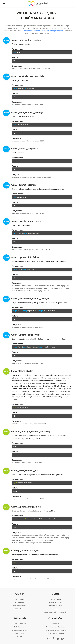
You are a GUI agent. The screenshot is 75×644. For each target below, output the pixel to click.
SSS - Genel (19, 609)
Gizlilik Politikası (20, 624)
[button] (4, 3)
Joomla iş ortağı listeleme (56, 627)
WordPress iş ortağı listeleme (56, 630)
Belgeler (56, 609)
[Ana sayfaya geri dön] (37, 3)
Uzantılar (56, 624)
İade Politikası (20, 627)
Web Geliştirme (56, 599)
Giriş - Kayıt (20, 633)
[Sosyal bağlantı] (49, 638)
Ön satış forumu (56, 606)
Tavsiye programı (20, 606)
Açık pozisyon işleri (20, 630)
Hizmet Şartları (20, 599)
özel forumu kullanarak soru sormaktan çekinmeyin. (44, 31)
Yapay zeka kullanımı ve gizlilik (56, 612)
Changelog (19, 602)
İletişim (19, 637)
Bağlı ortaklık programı (56, 633)
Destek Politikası (56, 602)
